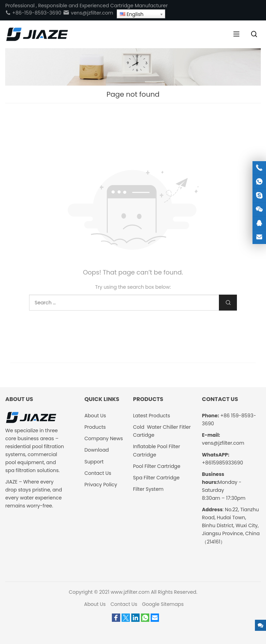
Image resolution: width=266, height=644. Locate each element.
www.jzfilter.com (130, 592)
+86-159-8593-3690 (33, 13)
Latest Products (152, 416)
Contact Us (98, 473)
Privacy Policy (101, 485)
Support (94, 462)
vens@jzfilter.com (88, 13)
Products (95, 427)
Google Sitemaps (163, 604)
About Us (95, 416)
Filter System (148, 489)
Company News (104, 438)
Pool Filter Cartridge (157, 466)
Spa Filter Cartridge (156, 478)
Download (97, 450)
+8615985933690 (223, 463)
